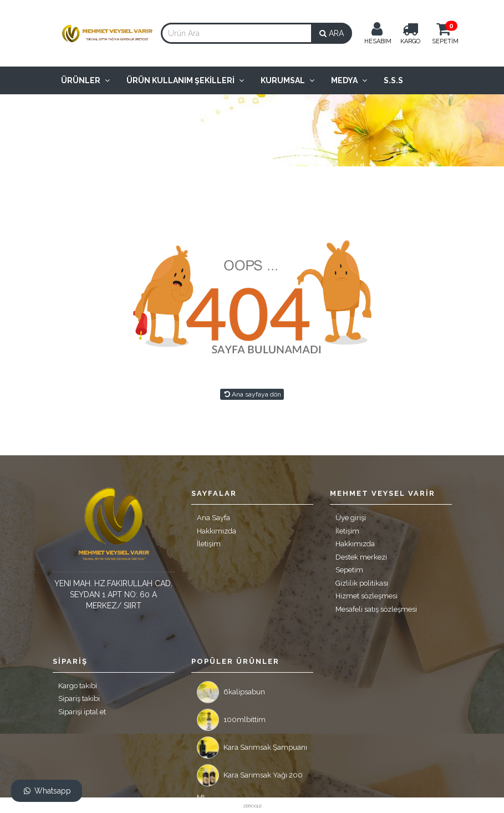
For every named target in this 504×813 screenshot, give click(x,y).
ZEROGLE (252, 806)
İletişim (209, 544)
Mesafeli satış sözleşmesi (376, 609)
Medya (349, 80)
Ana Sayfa (213, 518)
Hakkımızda (217, 531)
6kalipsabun (231, 692)
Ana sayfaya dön (252, 394)
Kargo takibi (78, 686)
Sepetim (349, 570)
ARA (332, 33)
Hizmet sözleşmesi (366, 596)
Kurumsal (287, 80)
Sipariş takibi (79, 698)
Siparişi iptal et (82, 712)
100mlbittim (231, 720)
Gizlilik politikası (362, 583)
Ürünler (85, 80)
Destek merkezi (361, 557)
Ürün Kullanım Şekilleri (185, 80)
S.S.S (393, 80)
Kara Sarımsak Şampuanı (252, 748)
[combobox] (236, 33)
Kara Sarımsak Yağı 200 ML (250, 778)
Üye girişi (351, 518)
